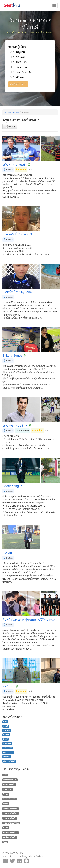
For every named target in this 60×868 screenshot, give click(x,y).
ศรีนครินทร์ (7, 748)
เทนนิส (6, 828)
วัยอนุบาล (17, 52)
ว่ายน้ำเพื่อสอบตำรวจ (11, 823)
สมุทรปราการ (8, 752)
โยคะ (5, 842)
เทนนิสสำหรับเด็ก (10, 837)
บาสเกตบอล (8, 789)
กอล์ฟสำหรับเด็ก (9, 785)
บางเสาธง (7, 730)
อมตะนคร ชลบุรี (9, 761)
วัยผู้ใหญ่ (17, 78)
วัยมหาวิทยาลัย (21, 72)
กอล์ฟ (5, 775)
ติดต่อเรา (40, 856)
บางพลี (6, 726)
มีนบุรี (5, 739)
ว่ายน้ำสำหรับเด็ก (10, 818)
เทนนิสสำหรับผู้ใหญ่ (10, 833)
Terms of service (10, 856)
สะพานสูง (7, 757)
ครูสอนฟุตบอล (12, 112)
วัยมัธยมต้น (18, 62)
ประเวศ (6, 735)
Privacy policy (27, 856)
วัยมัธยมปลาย (20, 67)
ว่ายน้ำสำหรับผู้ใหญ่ (10, 813)
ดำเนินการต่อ (18, 84)
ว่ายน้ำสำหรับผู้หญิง (10, 809)
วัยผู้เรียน (10, 127)
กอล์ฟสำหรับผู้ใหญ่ (10, 780)
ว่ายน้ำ (6, 804)
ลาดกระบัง (7, 743)
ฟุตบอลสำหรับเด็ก (10, 799)
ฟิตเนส (6, 794)
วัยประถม (17, 57)
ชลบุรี (5, 722)
